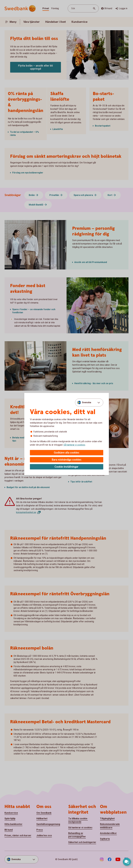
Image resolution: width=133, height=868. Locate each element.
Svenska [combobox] (87, 402)
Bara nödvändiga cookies (67, 460)
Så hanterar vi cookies (74, 445)
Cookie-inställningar (66, 467)
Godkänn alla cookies (67, 453)
